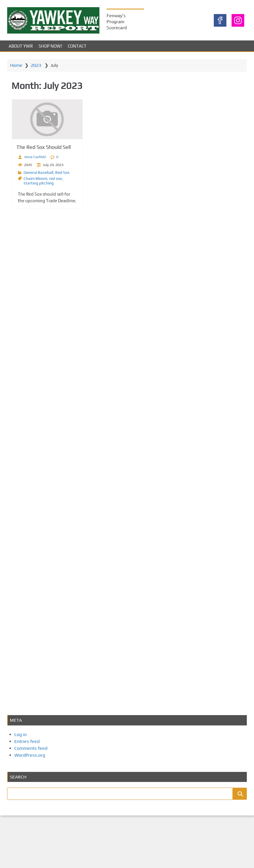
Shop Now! (50, 46)
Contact (77, 46)
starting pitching (39, 183)
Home (16, 65)
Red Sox (62, 172)
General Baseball (38, 172)
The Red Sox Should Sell (44, 147)
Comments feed (31, 748)
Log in (21, 734)
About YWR (21, 46)
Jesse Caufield (35, 157)
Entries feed (27, 741)
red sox (56, 178)
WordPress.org (30, 755)
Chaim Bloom (35, 178)
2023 (36, 65)
